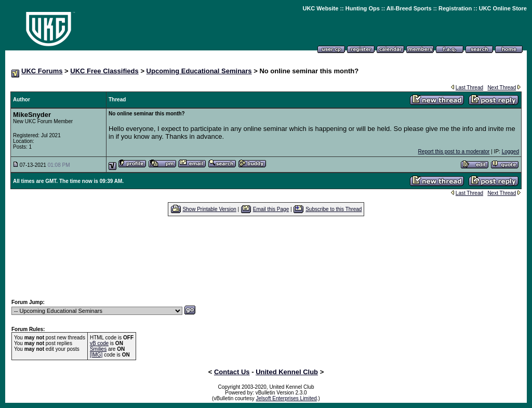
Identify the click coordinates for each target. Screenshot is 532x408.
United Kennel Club (287, 372)
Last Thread (469, 88)
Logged (510, 152)
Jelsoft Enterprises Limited (287, 398)
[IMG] (96, 355)
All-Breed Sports (409, 8)
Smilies (98, 349)
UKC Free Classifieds (104, 71)
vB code (99, 343)
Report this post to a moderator (454, 152)
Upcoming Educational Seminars (199, 71)
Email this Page (271, 209)
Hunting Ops (363, 8)
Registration (455, 8)
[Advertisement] (266, 257)
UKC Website (320, 8)
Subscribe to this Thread (334, 209)
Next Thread (502, 88)
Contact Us (232, 372)
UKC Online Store (503, 8)
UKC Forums (42, 71)
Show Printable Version (209, 209)
